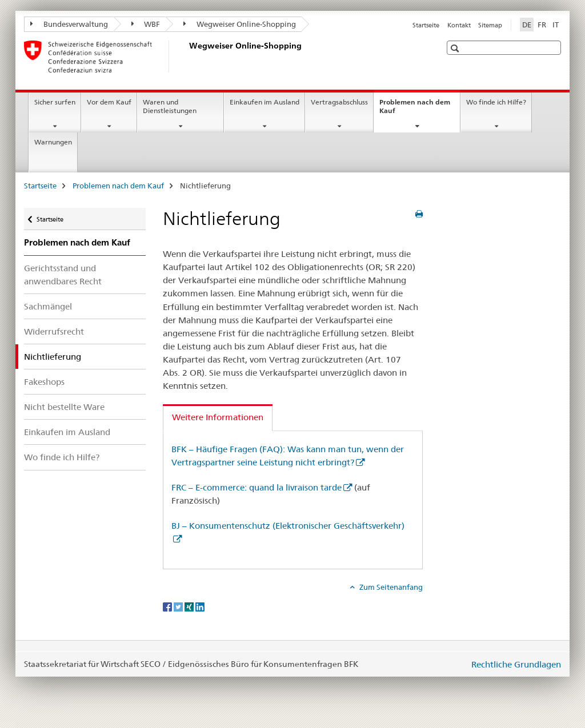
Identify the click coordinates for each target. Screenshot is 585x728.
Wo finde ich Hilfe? (496, 102)
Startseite (426, 25)
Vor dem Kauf (109, 102)
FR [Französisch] (542, 25)
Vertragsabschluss (339, 102)
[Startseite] (187, 57)
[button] (456, 48)
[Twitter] (179, 606)
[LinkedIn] (200, 606)
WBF (146, 24)
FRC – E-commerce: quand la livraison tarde (257, 487)
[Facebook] (168, 606)
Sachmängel (48, 306)
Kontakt (459, 25)
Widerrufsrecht (54, 331)
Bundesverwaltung (69, 24)
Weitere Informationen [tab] (218, 417)
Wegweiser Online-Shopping (240, 24)
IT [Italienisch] (556, 25)
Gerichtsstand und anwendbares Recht (63, 275)
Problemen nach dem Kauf (415, 110)
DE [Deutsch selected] (527, 25)
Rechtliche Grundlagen (516, 664)
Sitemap (490, 25)
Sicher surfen (55, 102)
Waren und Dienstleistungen (170, 106)
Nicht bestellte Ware (64, 407)
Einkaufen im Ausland (265, 102)
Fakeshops (44, 382)
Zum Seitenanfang (390, 587)
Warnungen (53, 142)
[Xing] (190, 606)
